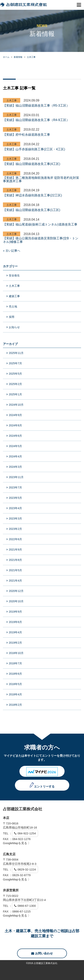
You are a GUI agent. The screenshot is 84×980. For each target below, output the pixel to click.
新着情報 (18, 57)
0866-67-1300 (27, 906)
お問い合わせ (42, 953)
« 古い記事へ (12, 251)
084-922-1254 (27, 833)
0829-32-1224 (27, 869)
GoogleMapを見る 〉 (17, 843)
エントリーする (44, 786)
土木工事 (31, 57)
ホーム (6, 57)
